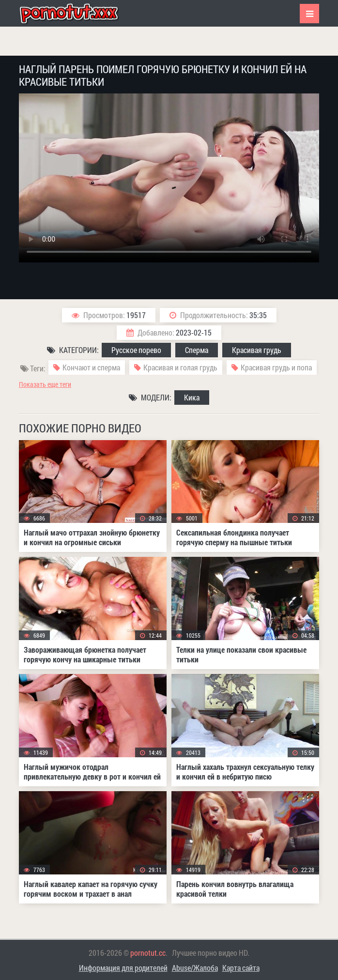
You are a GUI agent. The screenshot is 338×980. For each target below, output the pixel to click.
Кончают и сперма (91, 367)
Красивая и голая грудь (180, 367)
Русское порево (136, 350)
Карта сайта (241, 968)
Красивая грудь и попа (276, 367)
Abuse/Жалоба (195, 968)
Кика (192, 397)
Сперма (197, 350)
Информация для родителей (123, 968)
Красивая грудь (257, 350)
